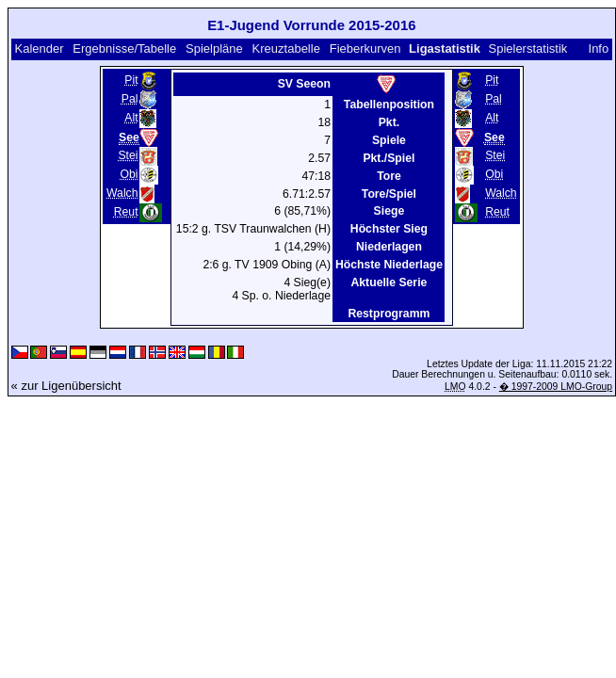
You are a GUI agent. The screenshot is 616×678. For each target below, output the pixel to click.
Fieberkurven (365, 48)
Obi (130, 174)
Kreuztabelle (286, 48)
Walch (122, 193)
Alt (131, 118)
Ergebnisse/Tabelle (124, 48)
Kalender (39, 48)
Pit (131, 80)
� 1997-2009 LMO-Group (556, 387)
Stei (128, 155)
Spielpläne (214, 48)
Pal (130, 99)
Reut (126, 212)
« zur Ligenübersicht (66, 386)
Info (599, 48)
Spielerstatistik (527, 48)
